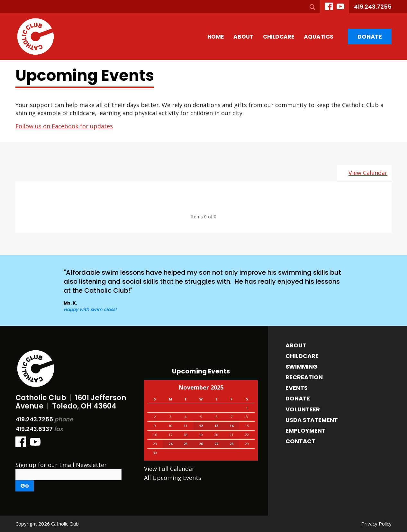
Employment (306, 431)
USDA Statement (312, 420)
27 (216, 444)
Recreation (304, 377)
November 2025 (201, 387)
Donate (370, 37)
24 (170, 444)
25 (185, 444)
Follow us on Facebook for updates (64, 126)
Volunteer (303, 409)
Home (216, 37)
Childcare (279, 37)
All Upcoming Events (173, 478)
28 (231, 444)
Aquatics (319, 37)
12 (201, 426)
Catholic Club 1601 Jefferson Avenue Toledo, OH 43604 (71, 402)
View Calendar (368, 173)
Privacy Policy (376, 524)
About (243, 37)
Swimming (302, 367)
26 (201, 444)
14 (231, 426)
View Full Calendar (169, 469)
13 (216, 426)
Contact (300, 441)
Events (297, 388)
